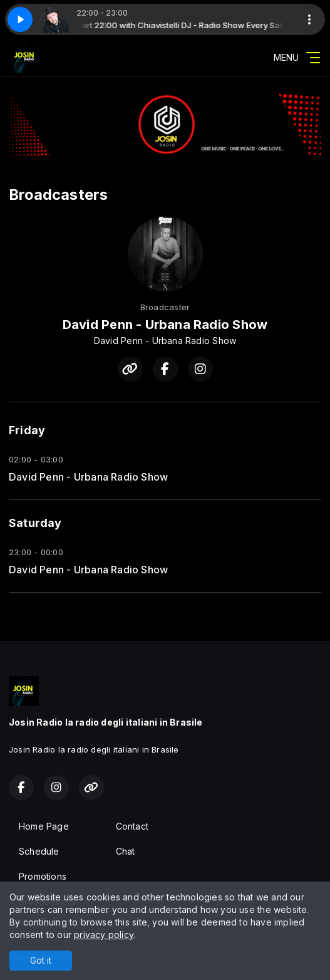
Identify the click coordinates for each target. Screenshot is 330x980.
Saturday (35, 523)
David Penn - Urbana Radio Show (88, 477)
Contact (132, 826)
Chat (126, 851)
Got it (41, 960)
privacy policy (104, 935)
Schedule (39, 851)
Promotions (43, 876)
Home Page (44, 826)
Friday (27, 430)
